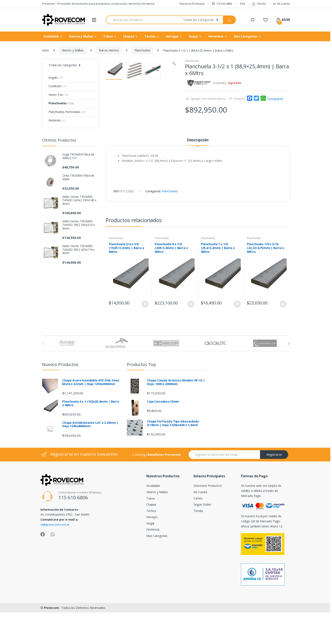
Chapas (129, 36)
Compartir (275, 99)
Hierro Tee (58, 95)
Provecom (51, 641)
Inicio (46, 50)
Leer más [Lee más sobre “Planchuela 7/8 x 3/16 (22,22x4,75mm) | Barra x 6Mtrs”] (283, 338)
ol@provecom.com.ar (55, 558)
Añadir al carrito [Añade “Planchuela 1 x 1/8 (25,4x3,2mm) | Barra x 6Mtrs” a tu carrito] (237, 338)
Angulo (56, 78)
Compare (239, 99)
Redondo (57, 120)
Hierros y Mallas (81, 36)
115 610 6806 (222, 4)
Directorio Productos (192, 4)
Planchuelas (142, 50)
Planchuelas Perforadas (67, 112)
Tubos (108, 36)
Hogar (193, 36)
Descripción (198, 174)
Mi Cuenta (281, 4)
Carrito (198, 532)
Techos (150, 36)
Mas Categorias (246, 36)
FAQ (243, 4)
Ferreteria (216, 36)
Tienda (259, 4)
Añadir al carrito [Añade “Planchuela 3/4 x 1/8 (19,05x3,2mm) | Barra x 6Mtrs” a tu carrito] (145, 338)
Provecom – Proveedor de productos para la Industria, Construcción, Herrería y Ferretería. (98, 4)
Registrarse (274, 488)
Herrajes (172, 36)
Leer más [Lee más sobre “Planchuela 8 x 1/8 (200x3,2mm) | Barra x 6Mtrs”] (191, 338)
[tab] (198, 175)
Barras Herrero (109, 50)
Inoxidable (51, 36)
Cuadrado (58, 86)
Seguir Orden (202, 538)
